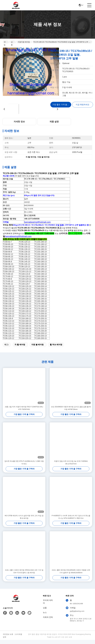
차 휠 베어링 (20, 349)
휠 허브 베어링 (56, 349)
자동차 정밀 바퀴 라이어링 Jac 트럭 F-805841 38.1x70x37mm (71, 467)
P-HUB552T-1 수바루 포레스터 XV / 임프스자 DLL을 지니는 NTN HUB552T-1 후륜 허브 (71, 521)
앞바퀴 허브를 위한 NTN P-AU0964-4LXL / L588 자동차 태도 (24, 467)
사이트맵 (19, 638)
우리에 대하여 (48, 606)
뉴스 (45, 617)
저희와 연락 (48, 621)
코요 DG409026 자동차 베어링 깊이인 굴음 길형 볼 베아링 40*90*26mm (71, 412)
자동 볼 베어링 (38, 349)
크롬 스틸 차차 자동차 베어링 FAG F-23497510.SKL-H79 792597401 (24, 412)
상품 (12, 42)
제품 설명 (54, 122)
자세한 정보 (19, 122)
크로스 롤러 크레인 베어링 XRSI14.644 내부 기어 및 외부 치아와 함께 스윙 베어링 (24, 575)
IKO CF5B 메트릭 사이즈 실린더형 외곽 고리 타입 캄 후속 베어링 (24, 521)
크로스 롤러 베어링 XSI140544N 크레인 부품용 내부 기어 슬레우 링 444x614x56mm (71, 575)
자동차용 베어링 (24, 42)
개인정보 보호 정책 (8, 640)
